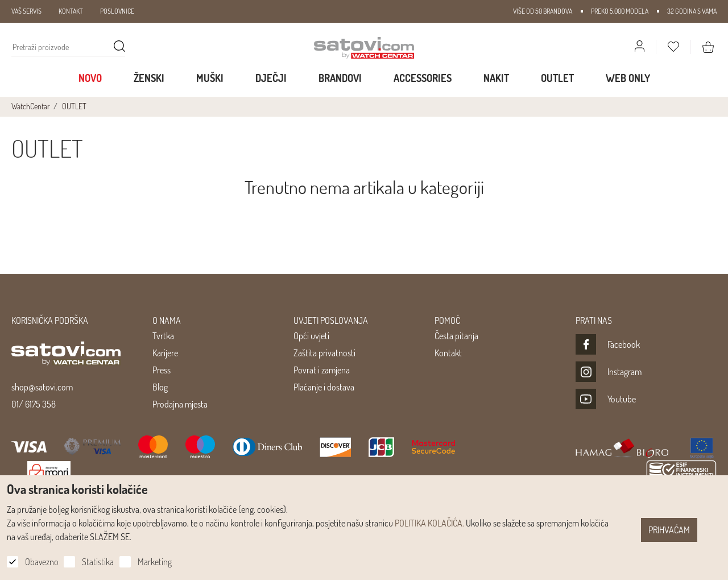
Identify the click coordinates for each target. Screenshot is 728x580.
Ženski (149, 78)
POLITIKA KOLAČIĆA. (429, 523)
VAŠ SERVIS (26, 11)
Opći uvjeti (311, 336)
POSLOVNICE (117, 11)
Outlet (557, 78)
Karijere (165, 353)
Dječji (271, 78)
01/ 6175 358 (34, 404)
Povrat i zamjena (322, 370)
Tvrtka (163, 336)
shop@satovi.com (42, 387)
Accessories (423, 78)
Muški (210, 78)
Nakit (496, 78)
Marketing (155, 562)
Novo (90, 78)
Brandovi (340, 78)
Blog (160, 387)
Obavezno (42, 562)
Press (162, 370)
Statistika (98, 562)
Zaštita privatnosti (324, 353)
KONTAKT (71, 11)
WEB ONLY (628, 78)
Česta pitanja (456, 336)
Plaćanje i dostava (324, 387)
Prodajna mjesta (180, 404)
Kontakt (448, 353)
